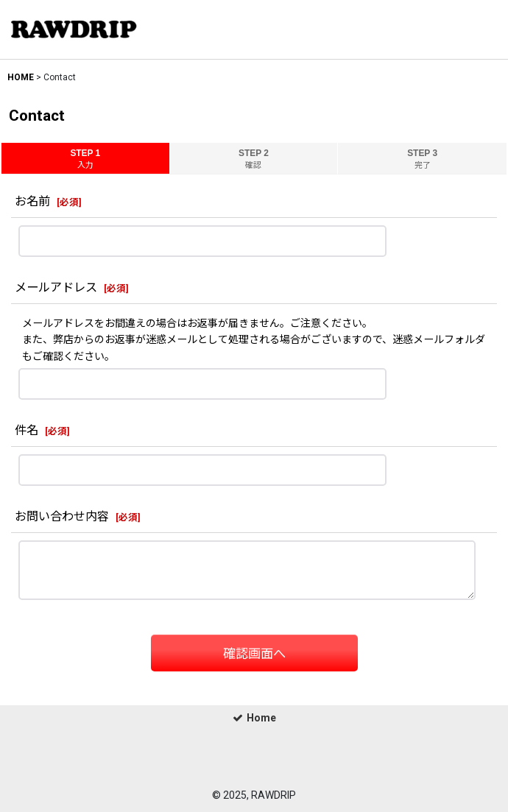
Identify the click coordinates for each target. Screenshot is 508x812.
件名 (27, 430)
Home (254, 718)
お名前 (32, 201)
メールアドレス (56, 287)
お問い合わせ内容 (62, 516)
